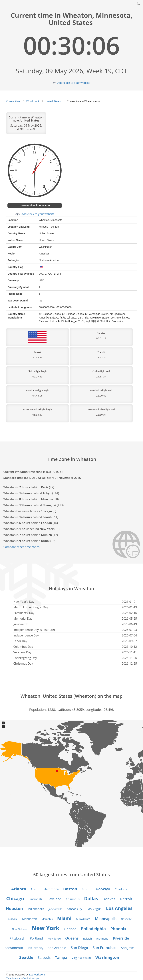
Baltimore (51, 889)
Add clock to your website (74, 83)
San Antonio (57, 948)
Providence (54, 939)
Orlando (70, 929)
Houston (14, 908)
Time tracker (13, 978)
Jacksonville (55, 909)
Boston (70, 889)
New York (46, 928)
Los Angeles (119, 908)
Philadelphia (93, 928)
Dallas (91, 898)
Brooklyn (102, 889)
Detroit (126, 899)
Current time (13, 101)
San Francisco (105, 948)
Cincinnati (35, 899)
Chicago (15, 898)
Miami (64, 918)
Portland (36, 938)
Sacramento (14, 948)
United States (53, 101)
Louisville (12, 919)
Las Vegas (94, 909)
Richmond (102, 939)
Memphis (47, 919)
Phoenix (118, 928)
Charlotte (121, 889)
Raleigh (88, 939)
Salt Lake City (35, 948)
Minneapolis (106, 919)
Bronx (86, 889)
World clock (33, 101)
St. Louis (44, 958)
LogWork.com (37, 975)
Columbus (73, 899)
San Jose (127, 948)
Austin (35, 889)
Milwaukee (83, 919)
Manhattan (30, 919)
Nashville (126, 919)
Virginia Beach (81, 958)
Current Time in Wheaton (35, 206)
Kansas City (74, 909)
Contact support (31, 978)
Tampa (61, 957)
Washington (107, 957)
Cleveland (54, 899)
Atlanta (19, 889)
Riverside (121, 938)
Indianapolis (36, 909)
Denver (109, 899)
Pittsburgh (17, 938)
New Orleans (20, 929)
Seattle (26, 957)
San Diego (79, 948)
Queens (72, 938)
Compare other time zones (22, 547)
